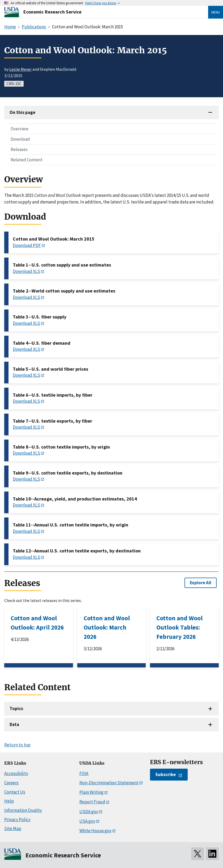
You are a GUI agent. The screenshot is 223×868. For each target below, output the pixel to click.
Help (9, 801)
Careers (11, 783)
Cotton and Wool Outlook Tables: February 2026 (179, 627)
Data (14, 724)
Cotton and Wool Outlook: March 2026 (107, 627)
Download (20, 139)
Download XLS (26, 271)
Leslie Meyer (20, 69)
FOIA (84, 773)
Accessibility (16, 773)
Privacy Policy (17, 820)
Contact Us (15, 792)
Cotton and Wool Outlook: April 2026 (37, 623)
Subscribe (166, 774)
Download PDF (27, 245)
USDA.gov (89, 812)
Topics (16, 708)
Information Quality (23, 810)
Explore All (201, 583)
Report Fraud (92, 802)
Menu (216, 12)
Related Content (27, 160)
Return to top (17, 745)
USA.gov (87, 821)
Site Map (13, 829)
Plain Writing (91, 792)
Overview (20, 129)
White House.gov (95, 831)
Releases (19, 149)
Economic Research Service (52, 12)
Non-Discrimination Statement (109, 783)
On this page (22, 112)
